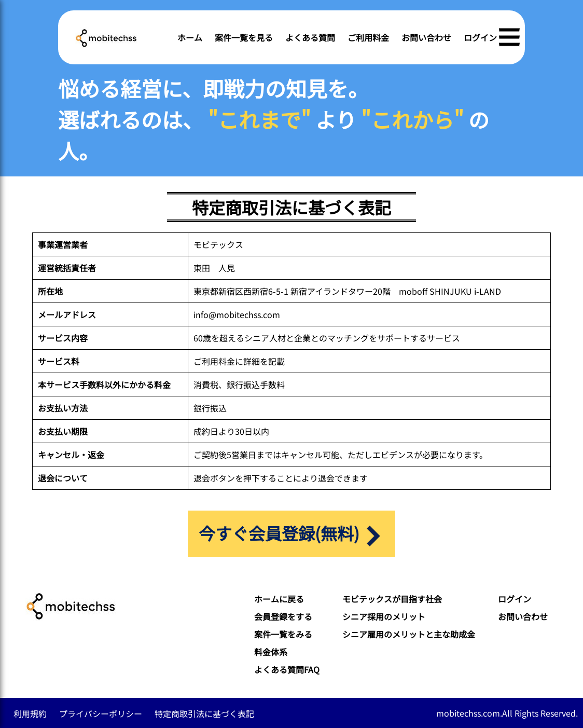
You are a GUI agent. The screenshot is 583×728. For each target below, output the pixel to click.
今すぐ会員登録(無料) (291, 533)
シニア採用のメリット (384, 616)
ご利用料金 (368, 37)
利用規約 (30, 713)
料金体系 (271, 652)
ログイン (480, 37)
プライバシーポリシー (101, 713)
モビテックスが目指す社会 (392, 599)
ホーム (190, 37)
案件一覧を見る (244, 37)
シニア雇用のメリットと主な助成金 (409, 634)
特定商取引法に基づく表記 (204, 713)
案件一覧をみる (283, 634)
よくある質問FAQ (287, 669)
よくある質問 (310, 37)
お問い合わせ (426, 37)
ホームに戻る (279, 599)
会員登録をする (283, 616)
